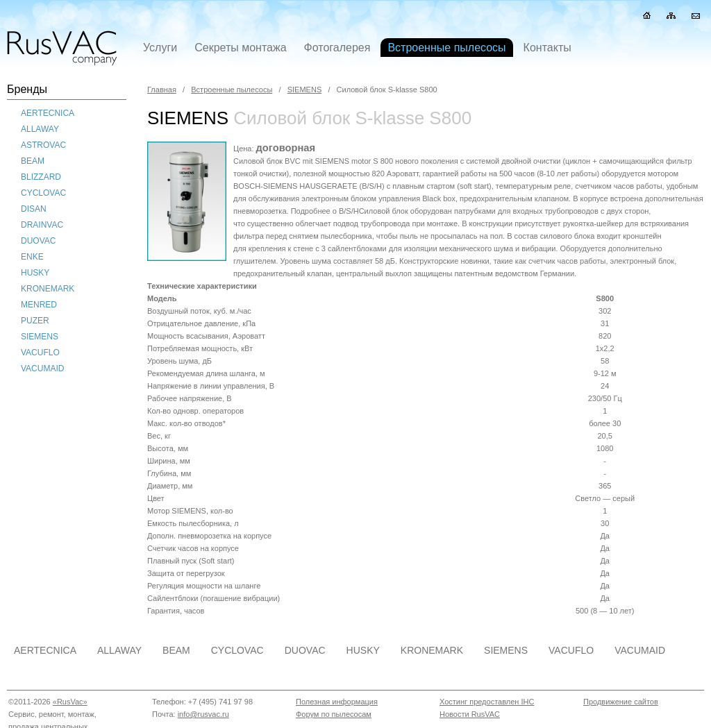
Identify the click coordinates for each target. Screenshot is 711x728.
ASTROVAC (43, 145)
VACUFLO (40, 353)
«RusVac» (70, 702)
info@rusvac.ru (203, 714)
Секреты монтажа (240, 48)
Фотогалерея (337, 48)
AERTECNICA (48, 113)
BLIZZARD (41, 177)
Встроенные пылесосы (232, 90)
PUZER (35, 321)
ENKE (32, 257)
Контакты (547, 48)
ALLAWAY (40, 129)
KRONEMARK (48, 289)
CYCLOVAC (43, 193)
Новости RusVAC (470, 714)
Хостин (452, 702)
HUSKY (35, 273)
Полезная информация (337, 702)
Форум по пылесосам (334, 714)
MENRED (39, 305)
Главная (162, 90)
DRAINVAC (42, 225)
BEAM (33, 161)
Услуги (160, 48)
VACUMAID (42, 369)
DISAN (34, 209)
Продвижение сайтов (621, 702)
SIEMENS (40, 337)
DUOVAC (38, 241)
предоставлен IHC (502, 702)
